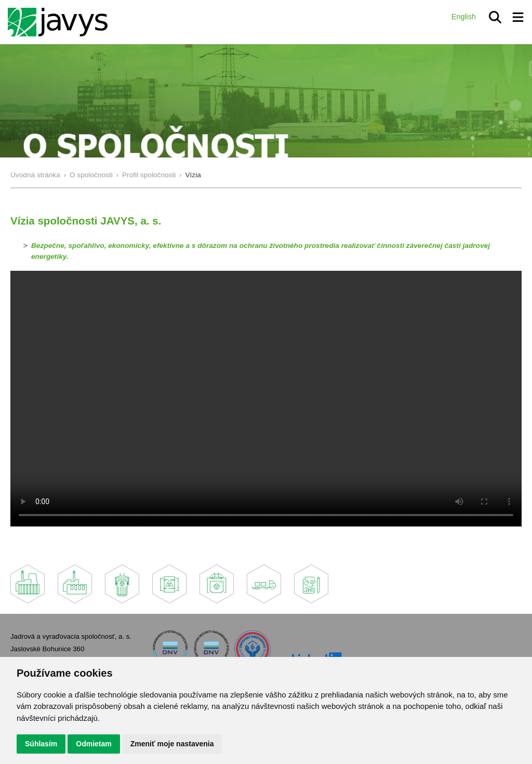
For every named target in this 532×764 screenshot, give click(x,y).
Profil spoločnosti (149, 175)
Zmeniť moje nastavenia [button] (172, 744)
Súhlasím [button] (41, 744)
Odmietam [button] (94, 744)
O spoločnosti (91, 175)
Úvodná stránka (35, 175)
